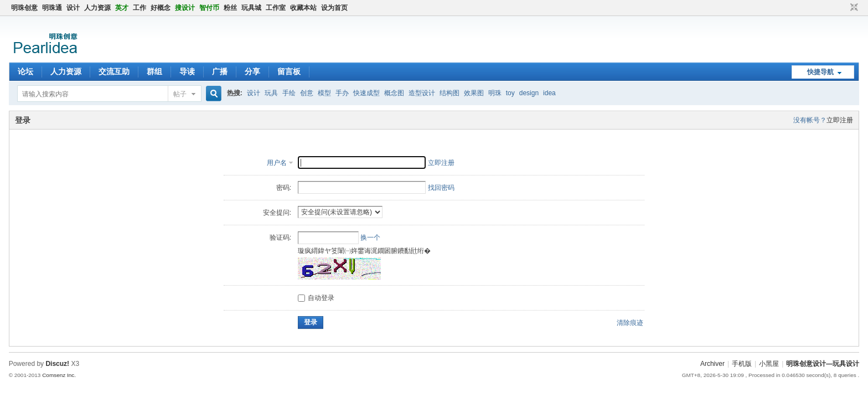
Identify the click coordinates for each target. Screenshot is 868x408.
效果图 (474, 93)
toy (510, 93)
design (529, 93)
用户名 (277, 163)
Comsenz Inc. (59, 375)
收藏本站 (303, 8)
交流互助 (114, 71)
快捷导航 (820, 72)
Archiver (712, 364)
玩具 (271, 93)
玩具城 (251, 8)
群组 (154, 71)
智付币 (209, 8)
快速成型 (366, 93)
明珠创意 (24, 8)
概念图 (394, 93)
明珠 (495, 93)
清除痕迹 (630, 323)
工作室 (276, 8)
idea (549, 93)
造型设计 (422, 93)
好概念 (161, 8)
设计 (73, 8)
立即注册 (840, 120)
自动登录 (316, 298)
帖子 (180, 94)
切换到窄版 (853, 8)
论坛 (25, 71)
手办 (342, 93)
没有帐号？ (810, 120)
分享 (252, 71)
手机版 (742, 364)
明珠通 (52, 8)
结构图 (449, 93)
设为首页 (334, 8)
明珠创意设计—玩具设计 (823, 364)
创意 (307, 93)
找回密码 (441, 188)
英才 (122, 8)
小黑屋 (769, 364)
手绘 (289, 93)
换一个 (370, 237)
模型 (324, 93)
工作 (139, 8)
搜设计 (185, 8)
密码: (284, 188)
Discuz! (57, 364)
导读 (187, 71)
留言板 (289, 71)
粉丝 (230, 8)
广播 (220, 71)
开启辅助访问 (844, 8)
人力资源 (97, 8)
